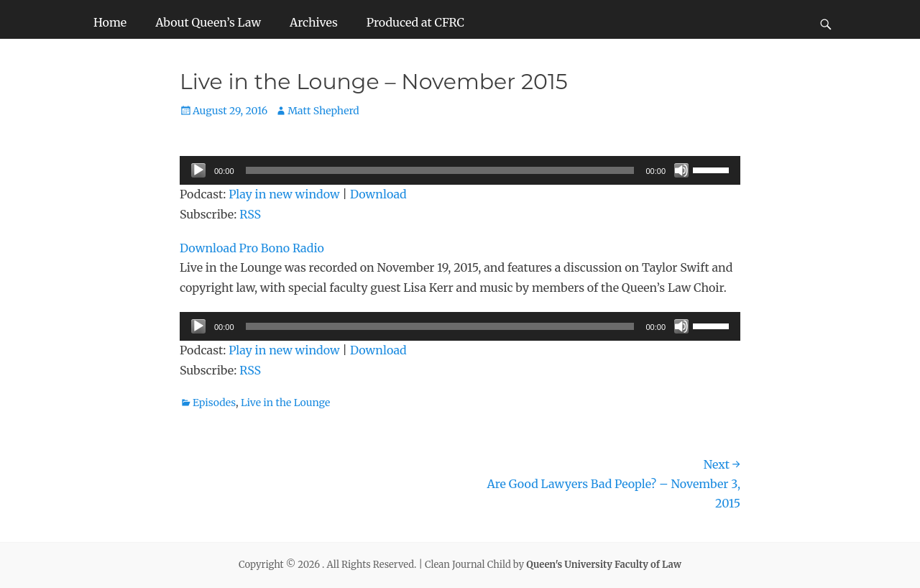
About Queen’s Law (208, 22)
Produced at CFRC (415, 22)
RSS (250, 214)
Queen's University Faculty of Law (604, 565)
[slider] (440, 170)
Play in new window (284, 194)
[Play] (198, 170)
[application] (460, 170)
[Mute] (681, 170)
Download (378, 194)
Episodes (214, 403)
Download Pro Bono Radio (252, 248)
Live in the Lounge (285, 403)
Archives (314, 22)
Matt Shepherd (323, 111)
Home (110, 22)
